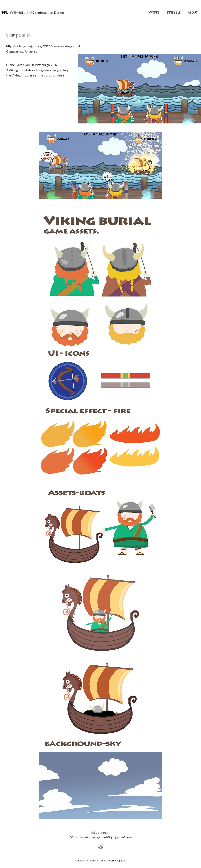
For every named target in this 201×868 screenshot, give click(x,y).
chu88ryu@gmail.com (116, 837)
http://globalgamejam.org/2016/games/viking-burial (43, 46)
